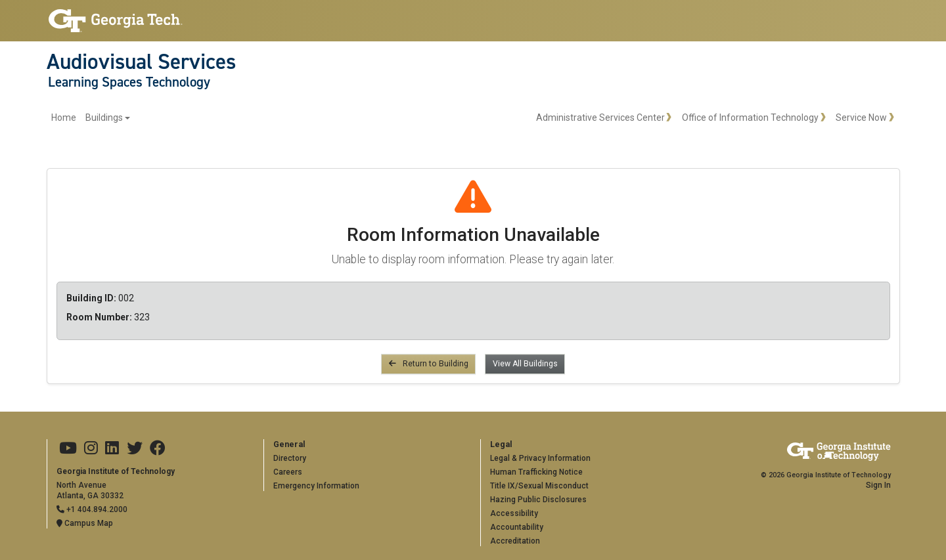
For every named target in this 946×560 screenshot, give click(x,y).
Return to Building (429, 364)
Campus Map (85, 523)
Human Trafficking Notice (536, 472)
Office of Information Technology (750, 118)
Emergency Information (316, 486)
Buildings (104, 118)
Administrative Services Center (600, 118)
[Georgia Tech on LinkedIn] (112, 448)
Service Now (861, 118)
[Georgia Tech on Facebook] (158, 448)
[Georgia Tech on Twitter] (135, 448)
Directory (290, 458)
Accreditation (515, 541)
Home (64, 118)
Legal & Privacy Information (540, 458)
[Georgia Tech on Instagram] (91, 448)
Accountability (517, 527)
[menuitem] (91, 118)
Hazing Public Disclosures (538, 500)
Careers (288, 472)
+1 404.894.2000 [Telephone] (92, 509)
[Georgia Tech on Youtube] (68, 448)
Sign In (878, 485)
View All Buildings (525, 364)
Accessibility (514, 513)
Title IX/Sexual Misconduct (539, 486)
